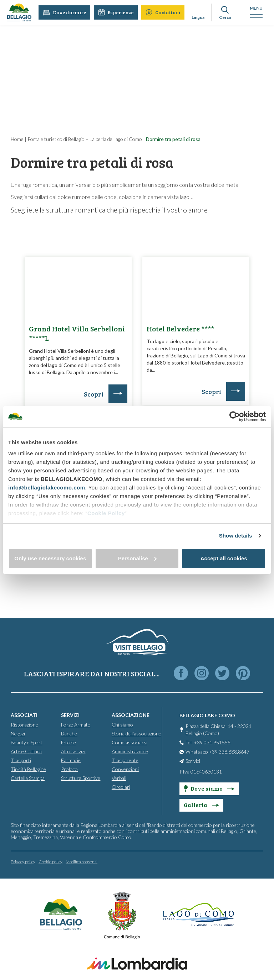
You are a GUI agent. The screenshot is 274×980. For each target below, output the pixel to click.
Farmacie (71, 760)
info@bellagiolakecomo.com (47, 488)
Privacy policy (23, 861)
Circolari (121, 787)
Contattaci (163, 12)
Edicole (68, 742)
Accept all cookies (224, 558)
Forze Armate (76, 724)
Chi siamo (122, 724)
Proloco (69, 769)
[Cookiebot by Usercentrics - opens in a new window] (235, 416)
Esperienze (116, 12)
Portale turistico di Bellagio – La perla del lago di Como (85, 139)
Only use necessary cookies (50, 558)
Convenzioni (125, 769)
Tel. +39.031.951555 (208, 742)
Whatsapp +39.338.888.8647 (217, 751)
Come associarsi (130, 742)
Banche (69, 733)
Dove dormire (64, 12)
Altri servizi (73, 751)
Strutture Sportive (81, 778)
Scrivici (193, 761)
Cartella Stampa (28, 778)
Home (17, 139)
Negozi (18, 733)
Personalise (137, 558)
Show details (236, 536)
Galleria (201, 804)
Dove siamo (209, 788)
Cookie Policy (106, 513)
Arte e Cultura (26, 751)
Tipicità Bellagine (28, 769)
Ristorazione (24, 724)
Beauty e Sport (27, 742)
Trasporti (21, 760)
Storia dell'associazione (136, 733)
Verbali (119, 778)
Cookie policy (50, 861)
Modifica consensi (82, 861)
